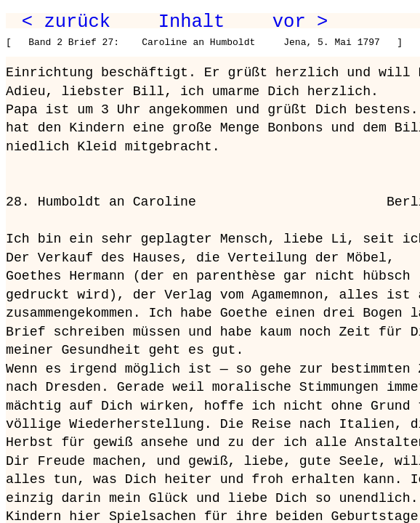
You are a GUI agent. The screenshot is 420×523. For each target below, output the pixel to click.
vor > (300, 22)
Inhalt (192, 22)
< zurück (66, 22)
